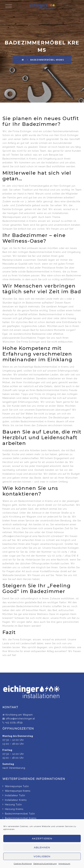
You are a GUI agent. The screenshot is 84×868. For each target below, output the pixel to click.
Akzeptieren (42, 838)
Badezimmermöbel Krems (21, 818)
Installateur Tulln (15, 795)
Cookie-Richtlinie (23, 864)
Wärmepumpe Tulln (17, 786)
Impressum (64, 864)
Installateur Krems (16, 800)
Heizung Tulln (13, 805)
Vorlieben (42, 856)
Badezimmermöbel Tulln (20, 814)
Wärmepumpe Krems (18, 791)
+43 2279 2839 (14, 723)
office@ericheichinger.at (20, 719)
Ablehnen (42, 847)
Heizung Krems (14, 809)
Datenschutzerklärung (45, 864)
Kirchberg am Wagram (19, 715)
